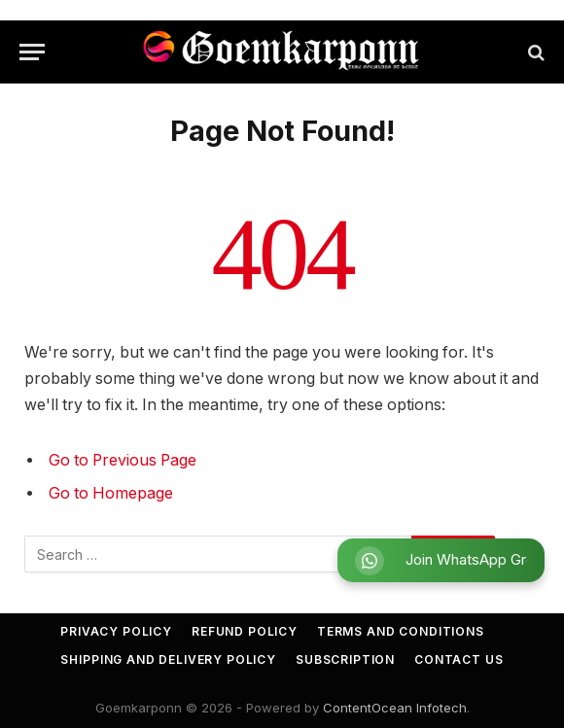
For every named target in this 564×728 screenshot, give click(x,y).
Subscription (345, 659)
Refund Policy (245, 631)
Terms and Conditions (401, 631)
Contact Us (458, 659)
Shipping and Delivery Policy (168, 659)
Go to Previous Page (123, 460)
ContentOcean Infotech (395, 708)
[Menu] (32, 52)
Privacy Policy (116, 631)
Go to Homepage (111, 493)
